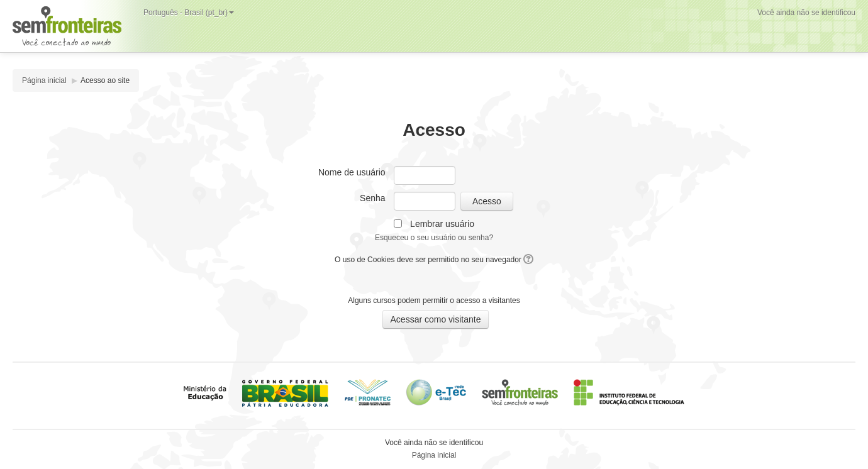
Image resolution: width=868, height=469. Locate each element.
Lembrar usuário (442, 224)
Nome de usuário (352, 172)
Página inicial (44, 80)
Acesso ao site (105, 80)
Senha (372, 198)
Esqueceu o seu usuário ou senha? (434, 238)
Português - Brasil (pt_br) (189, 13)
